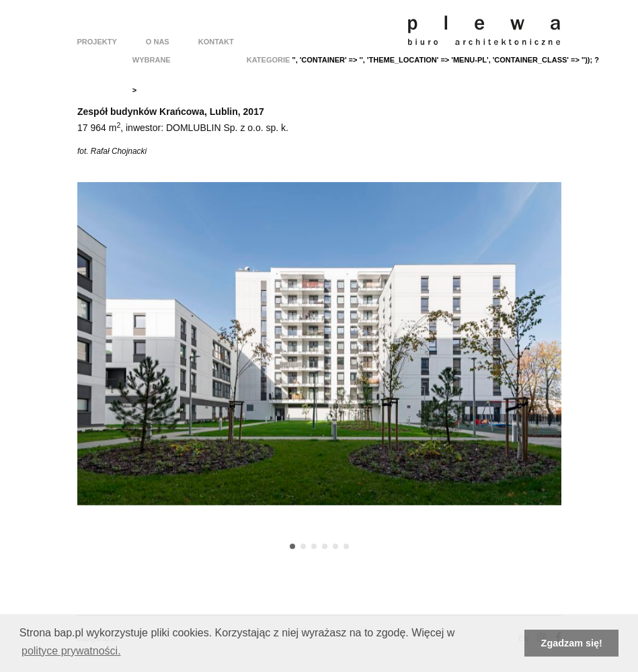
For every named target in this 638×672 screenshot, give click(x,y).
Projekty (97, 42)
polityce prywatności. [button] (71, 651)
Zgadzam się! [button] (572, 643)
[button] (292, 546)
